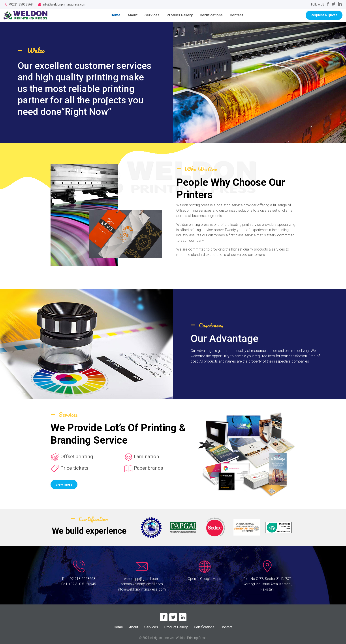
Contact (236, 15)
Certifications (211, 15)
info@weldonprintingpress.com (142, 589)
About (133, 15)
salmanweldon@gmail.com (142, 584)
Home (117, 15)
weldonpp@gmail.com (142, 579)
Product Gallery (180, 15)
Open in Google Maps (204, 579)
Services (152, 15)
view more (64, 484)
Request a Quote (324, 15)
